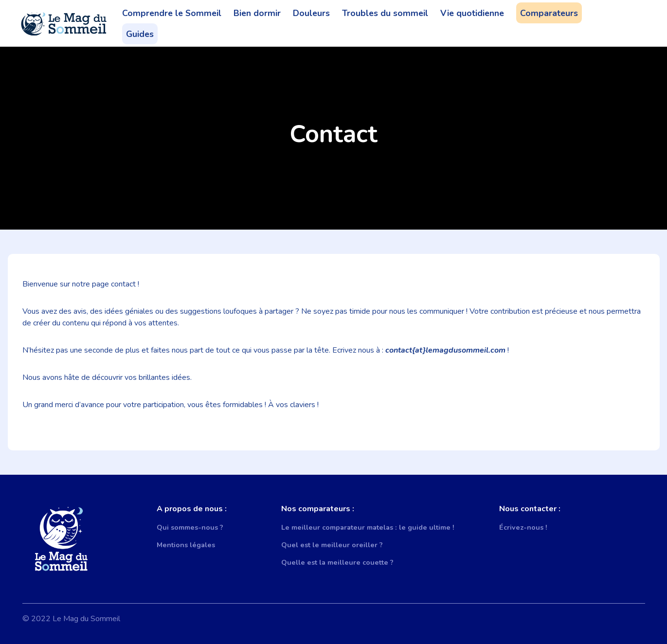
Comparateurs (549, 13)
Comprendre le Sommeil (172, 13)
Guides (140, 34)
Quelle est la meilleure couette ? (337, 562)
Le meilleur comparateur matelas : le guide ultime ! (368, 527)
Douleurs (311, 13)
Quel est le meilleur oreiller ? (332, 545)
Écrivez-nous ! (523, 527)
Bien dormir (257, 13)
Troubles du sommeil (385, 13)
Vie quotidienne (472, 13)
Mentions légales (186, 545)
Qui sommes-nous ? (190, 527)
